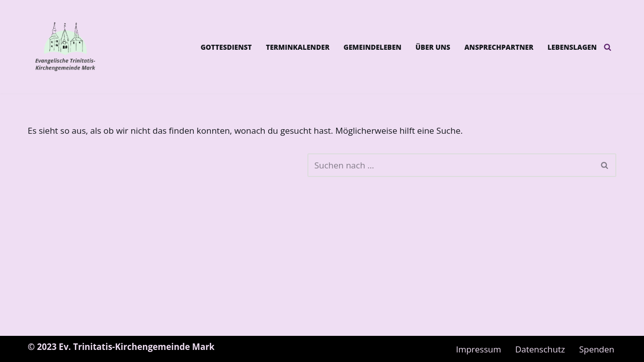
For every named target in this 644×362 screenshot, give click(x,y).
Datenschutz (540, 349)
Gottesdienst (226, 47)
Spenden (597, 349)
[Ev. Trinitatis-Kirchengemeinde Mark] (65, 47)
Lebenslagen (572, 47)
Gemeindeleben (373, 47)
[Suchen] (608, 47)
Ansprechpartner (499, 47)
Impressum (478, 349)
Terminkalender (297, 47)
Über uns (433, 47)
